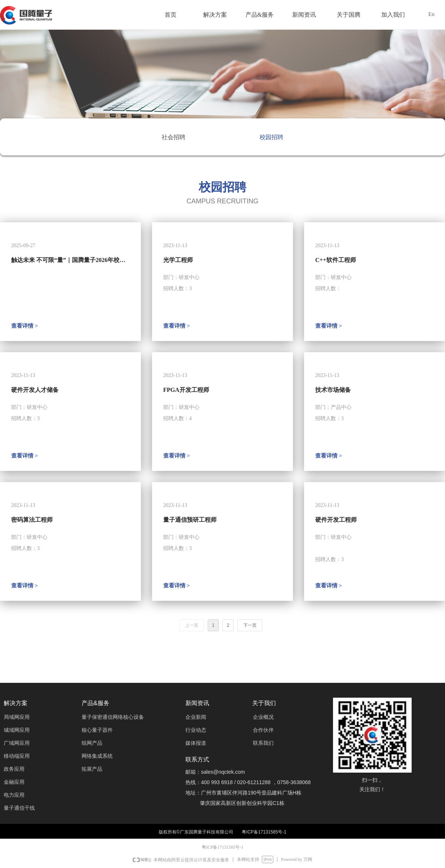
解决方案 (215, 15)
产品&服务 (260, 15)
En (431, 14)
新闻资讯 (304, 15)
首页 (171, 15)
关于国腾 (349, 15)
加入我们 (393, 15)
